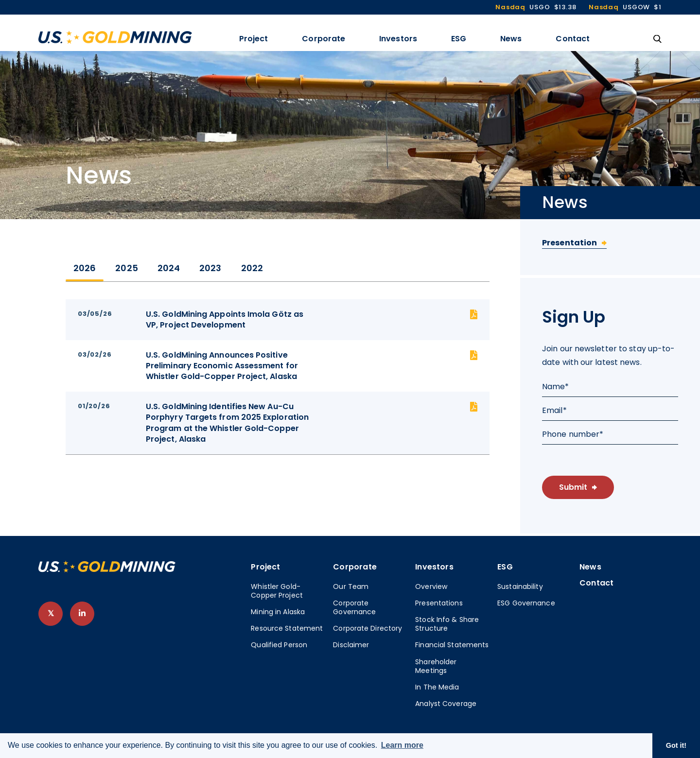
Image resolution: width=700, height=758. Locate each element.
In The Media (437, 687)
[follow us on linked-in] (82, 614)
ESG (459, 39)
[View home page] (107, 570)
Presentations (439, 603)
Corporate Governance (354, 607)
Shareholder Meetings (436, 666)
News (511, 39)
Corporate (324, 39)
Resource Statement (287, 628)
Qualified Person (279, 645)
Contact (573, 39)
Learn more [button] (402, 745)
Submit (573, 487)
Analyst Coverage (446, 704)
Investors (398, 39)
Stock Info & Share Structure (447, 624)
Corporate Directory (367, 628)
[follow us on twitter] (51, 614)
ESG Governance (526, 603)
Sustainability (520, 586)
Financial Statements (452, 645)
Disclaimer (351, 645)
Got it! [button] (676, 745)
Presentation (569, 243)
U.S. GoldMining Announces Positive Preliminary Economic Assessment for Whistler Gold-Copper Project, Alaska (222, 366)
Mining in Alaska (278, 612)
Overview (431, 586)
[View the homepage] (115, 37)
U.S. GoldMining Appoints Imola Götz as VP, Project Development (225, 320)
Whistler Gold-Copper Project (277, 591)
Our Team (351, 586)
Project (254, 39)
